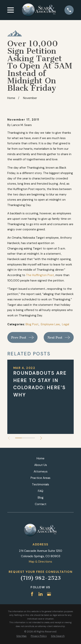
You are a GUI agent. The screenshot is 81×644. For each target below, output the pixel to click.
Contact (41, 504)
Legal (66, 324)
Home (40, 458)
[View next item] (41, 438)
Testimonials (40, 484)
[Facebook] (32, 594)
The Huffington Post (40, 275)
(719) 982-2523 (41, 578)
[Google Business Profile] (49, 594)
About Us (41, 465)
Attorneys (41, 472)
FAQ (41, 491)
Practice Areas (40, 478)
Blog (41, 498)
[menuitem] (21, 636)
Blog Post (32, 324)
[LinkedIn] (41, 594)
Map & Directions (40, 562)
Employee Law (50, 324)
